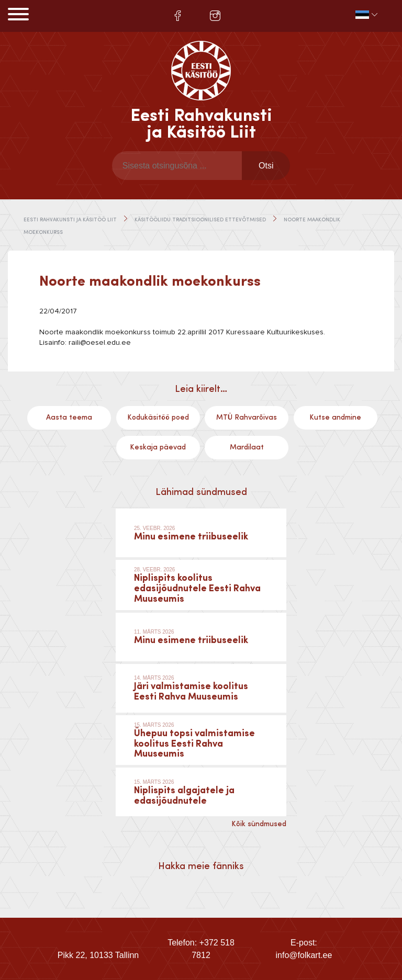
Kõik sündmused (259, 824)
